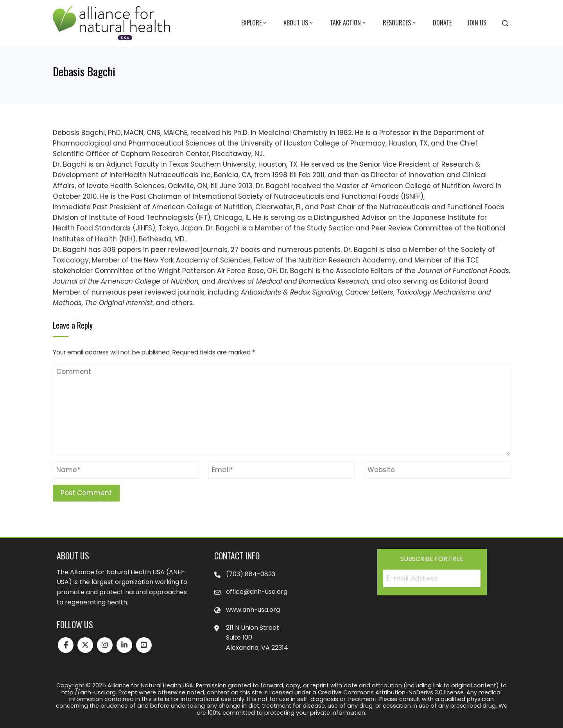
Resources (400, 23)
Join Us (477, 23)
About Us (299, 23)
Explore (255, 23)
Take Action (349, 23)
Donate (442, 23)
